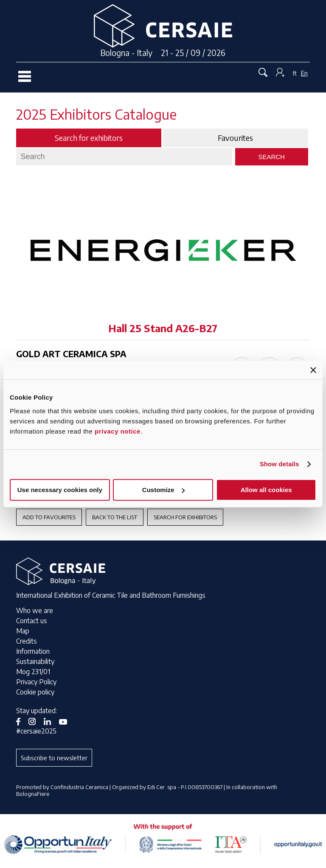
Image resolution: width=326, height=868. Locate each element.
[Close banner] (313, 370)
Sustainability (35, 661)
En (304, 73)
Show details (280, 464)
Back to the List (115, 517)
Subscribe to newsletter (54, 758)
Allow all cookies (266, 490)
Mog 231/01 (33, 672)
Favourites (235, 138)
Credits (27, 641)
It (295, 73)
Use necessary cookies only (60, 490)
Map (23, 631)
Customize (163, 490)
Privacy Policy (36, 682)
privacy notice (118, 431)
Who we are (35, 610)
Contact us (32, 621)
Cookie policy (35, 692)
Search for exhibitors (185, 517)
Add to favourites (49, 517)
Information (33, 651)
